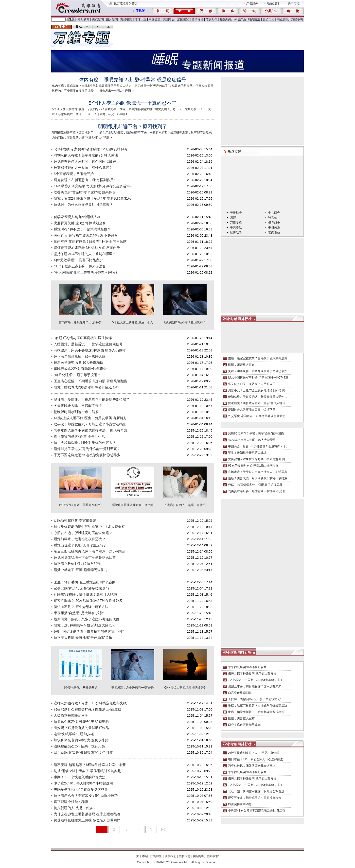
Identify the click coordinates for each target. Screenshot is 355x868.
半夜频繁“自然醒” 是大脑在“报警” (79, 613)
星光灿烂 (226, 19)
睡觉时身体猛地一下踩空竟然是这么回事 (85, 557)
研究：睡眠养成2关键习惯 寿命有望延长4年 (87, 387)
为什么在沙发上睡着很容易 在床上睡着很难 (87, 814)
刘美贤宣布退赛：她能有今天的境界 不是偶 (257, 491)
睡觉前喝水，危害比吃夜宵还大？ (80, 539)
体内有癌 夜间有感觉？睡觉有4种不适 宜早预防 (90, 242)
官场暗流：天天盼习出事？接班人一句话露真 (258, 472)
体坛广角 (240, 19)
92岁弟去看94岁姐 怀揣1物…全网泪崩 (253, 466)
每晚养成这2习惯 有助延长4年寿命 (80, 369)
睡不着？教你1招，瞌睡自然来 (77, 564)
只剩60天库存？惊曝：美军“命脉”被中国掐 (256, 434)
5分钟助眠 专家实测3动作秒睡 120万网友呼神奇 (91, 149)
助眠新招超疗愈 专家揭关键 (75, 521)
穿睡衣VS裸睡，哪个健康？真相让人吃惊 (85, 594)
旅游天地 (268, 19)
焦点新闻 (98, 19)
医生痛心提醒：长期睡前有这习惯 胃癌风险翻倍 (90, 381)
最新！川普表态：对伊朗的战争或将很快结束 (258, 478)
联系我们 (273, 3)
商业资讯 (283, 19)
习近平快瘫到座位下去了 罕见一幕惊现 (254, 753)
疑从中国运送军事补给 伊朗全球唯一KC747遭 (258, 378)
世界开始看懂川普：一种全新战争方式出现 (256, 712)
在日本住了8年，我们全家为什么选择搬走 (256, 759)
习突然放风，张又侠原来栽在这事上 (252, 766)
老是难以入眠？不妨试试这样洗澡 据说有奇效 (90, 430)
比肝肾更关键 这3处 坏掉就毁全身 (80, 223)
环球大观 (141, 19)
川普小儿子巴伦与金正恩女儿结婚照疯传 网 (257, 390)
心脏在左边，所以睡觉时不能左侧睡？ (83, 533)
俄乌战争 (274, 223)
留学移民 (197, 19)
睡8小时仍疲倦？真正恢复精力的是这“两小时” (89, 631)
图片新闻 (112, 19)
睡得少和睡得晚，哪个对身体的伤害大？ (85, 443)
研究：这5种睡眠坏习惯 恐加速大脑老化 (85, 625)
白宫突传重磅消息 (240, 693)
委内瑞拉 (274, 232)
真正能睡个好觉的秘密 (71, 802)
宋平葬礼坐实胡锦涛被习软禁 (247, 667)
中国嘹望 (155, 19)
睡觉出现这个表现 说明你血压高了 (80, 545)
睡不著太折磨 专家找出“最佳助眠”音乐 (83, 638)
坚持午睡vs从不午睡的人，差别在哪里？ (85, 254)
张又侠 (273, 218)
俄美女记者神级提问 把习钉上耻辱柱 (252, 674)
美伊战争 (236, 213)
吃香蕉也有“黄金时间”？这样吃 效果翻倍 (85, 192)
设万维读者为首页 (126, 3)
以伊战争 (236, 232)
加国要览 (183, 19)
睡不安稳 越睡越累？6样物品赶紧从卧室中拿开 (90, 765)
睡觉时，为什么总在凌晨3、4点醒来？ (83, 205)
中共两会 (274, 213)
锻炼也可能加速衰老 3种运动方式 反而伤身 (87, 248)
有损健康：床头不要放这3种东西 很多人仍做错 (90, 350)
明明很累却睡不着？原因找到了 (133, 126)
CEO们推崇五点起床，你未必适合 (80, 266)
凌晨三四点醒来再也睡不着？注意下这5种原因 (89, 551)
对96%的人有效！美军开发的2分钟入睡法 (86, 155)
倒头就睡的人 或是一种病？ (75, 808)
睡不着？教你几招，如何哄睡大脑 (80, 356)
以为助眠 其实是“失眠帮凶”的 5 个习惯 (83, 752)
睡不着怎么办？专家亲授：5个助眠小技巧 (86, 796)
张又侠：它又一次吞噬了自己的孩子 (252, 384)
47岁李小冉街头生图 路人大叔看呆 (252, 440)
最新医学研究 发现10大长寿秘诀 (79, 363)
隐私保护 (213, 856)
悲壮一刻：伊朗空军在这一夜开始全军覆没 (256, 791)
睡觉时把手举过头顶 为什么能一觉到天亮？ (87, 449)
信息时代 (212, 19)
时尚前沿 (254, 19)
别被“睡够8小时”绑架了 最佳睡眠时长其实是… (89, 771)
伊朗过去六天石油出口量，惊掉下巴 (252, 410)
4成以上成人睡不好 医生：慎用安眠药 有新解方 (90, 418)
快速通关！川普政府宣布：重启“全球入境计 (257, 403)
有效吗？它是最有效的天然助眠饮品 (81, 728)
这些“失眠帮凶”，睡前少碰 (74, 734)
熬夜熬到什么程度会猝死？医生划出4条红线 (88, 709)
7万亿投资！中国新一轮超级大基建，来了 (256, 680)
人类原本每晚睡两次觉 (71, 715)
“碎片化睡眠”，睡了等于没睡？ (77, 375)
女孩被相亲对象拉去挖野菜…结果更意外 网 (257, 459)
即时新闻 (84, 19)
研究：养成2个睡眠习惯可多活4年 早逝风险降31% (92, 198)
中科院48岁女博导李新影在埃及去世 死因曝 (257, 811)
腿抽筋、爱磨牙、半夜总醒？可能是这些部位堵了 (92, 399)
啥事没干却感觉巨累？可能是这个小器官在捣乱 (90, 424)
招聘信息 (185, 856)
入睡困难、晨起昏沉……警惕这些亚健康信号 (88, 344)
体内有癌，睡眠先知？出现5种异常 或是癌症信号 (133, 80)
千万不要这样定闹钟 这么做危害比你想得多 (87, 455)
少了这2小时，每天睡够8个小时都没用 (83, 783)
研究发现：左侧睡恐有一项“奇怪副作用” (84, 180)
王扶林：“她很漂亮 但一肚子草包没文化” (255, 699)
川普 (233, 218)
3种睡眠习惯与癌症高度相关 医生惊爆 (83, 338)
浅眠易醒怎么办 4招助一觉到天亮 (79, 746)
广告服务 (252, 3)
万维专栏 (236, 223)
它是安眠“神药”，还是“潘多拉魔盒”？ (82, 588)
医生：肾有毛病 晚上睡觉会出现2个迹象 (85, 582)
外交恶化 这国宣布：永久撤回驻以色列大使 (257, 416)
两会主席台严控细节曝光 (244, 725)
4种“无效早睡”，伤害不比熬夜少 (78, 260)
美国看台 (169, 19)
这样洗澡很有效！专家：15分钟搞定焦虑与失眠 (90, 703)
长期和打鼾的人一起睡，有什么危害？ (83, 168)
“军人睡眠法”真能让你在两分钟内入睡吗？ (86, 272)
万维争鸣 (297, 19)
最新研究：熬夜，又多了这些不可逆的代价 (87, 619)
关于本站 (142, 856)
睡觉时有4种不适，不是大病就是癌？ (82, 229)
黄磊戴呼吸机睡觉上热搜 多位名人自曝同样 (87, 820)
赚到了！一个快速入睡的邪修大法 (80, 777)
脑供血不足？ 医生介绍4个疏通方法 (81, 607)
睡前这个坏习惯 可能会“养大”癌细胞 (81, 722)
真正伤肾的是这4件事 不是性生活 (79, 436)
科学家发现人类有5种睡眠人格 (77, 217)
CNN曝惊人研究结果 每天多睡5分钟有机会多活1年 (93, 186)
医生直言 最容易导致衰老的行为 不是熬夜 (86, 235)
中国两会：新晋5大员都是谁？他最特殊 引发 (257, 446)
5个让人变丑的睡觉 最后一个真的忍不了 (133, 103)
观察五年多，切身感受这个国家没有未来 (255, 686)
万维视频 (126, 19)
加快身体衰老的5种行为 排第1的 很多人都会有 (89, 527)
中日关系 (274, 227)
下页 (163, 829)
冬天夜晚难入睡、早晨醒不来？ (78, 406)
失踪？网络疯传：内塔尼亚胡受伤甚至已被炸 (258, 371)
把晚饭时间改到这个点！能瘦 (76, 412)
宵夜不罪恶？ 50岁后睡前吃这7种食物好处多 (88, 601)
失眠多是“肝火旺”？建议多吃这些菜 (81, 789)
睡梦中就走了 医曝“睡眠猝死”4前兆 (80, 570)
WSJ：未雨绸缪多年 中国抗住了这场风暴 (255, 485)
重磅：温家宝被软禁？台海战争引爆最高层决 (258, 358)
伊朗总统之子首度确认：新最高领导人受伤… (258, 397)
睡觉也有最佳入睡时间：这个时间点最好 (85, 161)
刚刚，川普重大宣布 (241, 365)
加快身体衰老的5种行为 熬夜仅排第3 (82, 740)
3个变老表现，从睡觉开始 (74, 174)
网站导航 (199, 856)
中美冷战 (236, 227)
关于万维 (294, 3)
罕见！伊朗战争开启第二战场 (247, 453)
